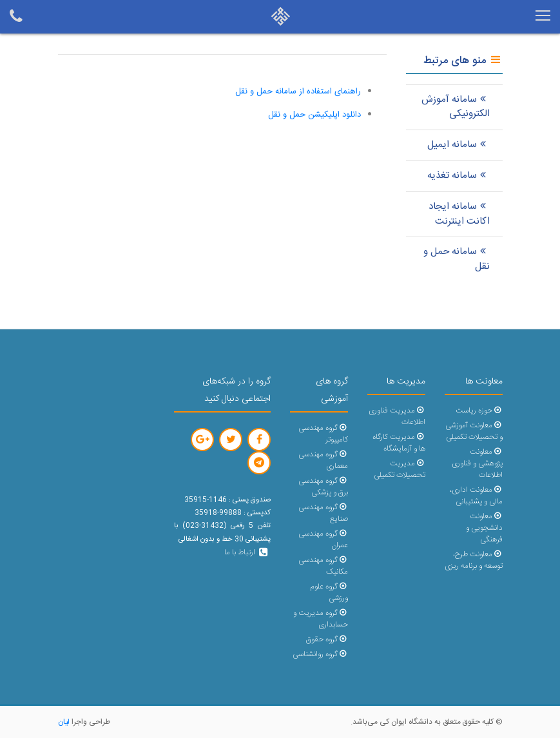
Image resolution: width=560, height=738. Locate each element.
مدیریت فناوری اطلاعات (397, 417)
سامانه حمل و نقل (457, 259)
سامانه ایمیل (459, 145)
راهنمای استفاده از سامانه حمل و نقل (298, 92)
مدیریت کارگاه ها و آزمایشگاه (399, 443)
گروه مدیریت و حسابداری (320, 619)
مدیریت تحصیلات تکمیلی (400, 470)
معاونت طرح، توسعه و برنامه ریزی (474, 560)
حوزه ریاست (479, 411)
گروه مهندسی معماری (323, 461)
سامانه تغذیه (459, 176)
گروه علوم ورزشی (329, 593)
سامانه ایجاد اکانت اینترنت (459, 214)
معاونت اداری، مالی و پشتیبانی (476, 496)
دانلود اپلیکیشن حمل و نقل (314, 115)
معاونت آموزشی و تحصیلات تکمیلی (474, 432)
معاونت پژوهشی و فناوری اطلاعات (477, 464)
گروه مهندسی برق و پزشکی (323, 487)
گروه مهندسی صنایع (323, 513)
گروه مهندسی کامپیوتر (323, 434)
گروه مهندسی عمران (323, 540)
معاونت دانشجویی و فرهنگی (484, 528)
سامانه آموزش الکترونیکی (456, 107)
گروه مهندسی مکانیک (323, 566)
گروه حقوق (327, 640)
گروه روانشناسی (320, 655)
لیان (64, 722)
